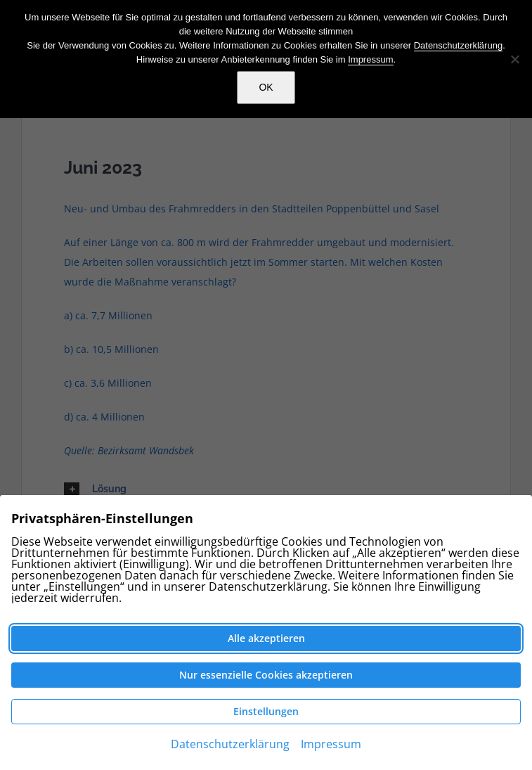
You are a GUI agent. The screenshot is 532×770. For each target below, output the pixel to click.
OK (266, 87)
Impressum (370, 59)
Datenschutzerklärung (458, 45)
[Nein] (514, 59)
